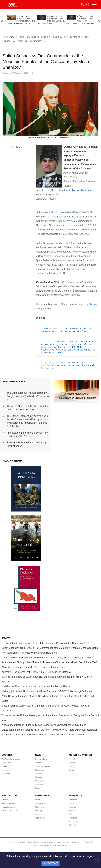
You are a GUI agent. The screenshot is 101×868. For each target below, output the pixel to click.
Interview (9, 37)
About (37, 800)
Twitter (71, 803)
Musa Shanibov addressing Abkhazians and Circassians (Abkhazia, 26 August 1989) (47, 658)
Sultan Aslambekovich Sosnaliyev (54, 212)
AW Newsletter (37, 41)
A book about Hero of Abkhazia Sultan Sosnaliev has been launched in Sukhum (44, 725)
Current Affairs (41, 759)
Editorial (23, 41)
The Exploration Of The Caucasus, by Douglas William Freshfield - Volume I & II (28, 396)
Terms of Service (19, 842)
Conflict (72, 763)
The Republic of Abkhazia (12, 759)
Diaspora (57, 37)
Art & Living (40, 781)
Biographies (6, 774)
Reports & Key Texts (43, 766)
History (72, 766)
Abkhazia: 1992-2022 (10, 811)
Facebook (73, 800)
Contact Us (40, 814)
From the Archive (8, 807)
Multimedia (10, 41)
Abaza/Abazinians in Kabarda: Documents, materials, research (35, 667)
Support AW (40, 818)
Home (9, 842)
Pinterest (72, 825)
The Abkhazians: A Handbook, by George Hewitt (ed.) (30, 653)
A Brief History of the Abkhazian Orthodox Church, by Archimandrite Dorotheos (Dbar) (81, 20)
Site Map (39, 811)
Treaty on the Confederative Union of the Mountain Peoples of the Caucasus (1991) (46, 643)
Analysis (72, 759)
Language (5, 770)
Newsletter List (41, 803)
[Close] (97, 861)
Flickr (71, 814)
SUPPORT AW (51, 863)
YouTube (72, 811)
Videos (59, 842)
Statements (33, 37)
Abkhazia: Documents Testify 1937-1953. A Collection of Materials (37, 672)
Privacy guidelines (33, 842)
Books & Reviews (8, 803)
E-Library (17, 147)
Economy (46, 37)
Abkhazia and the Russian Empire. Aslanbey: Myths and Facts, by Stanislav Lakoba (21, 20)
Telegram (73, 807)
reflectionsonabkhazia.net (80, 190)
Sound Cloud (74, 821)
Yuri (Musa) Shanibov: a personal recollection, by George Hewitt (36, 686)
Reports (20, 37)
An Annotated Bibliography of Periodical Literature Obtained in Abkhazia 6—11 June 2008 (49, 662)
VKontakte (73, 818)
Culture (4, 766)
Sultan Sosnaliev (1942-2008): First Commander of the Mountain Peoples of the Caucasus (50, 648)
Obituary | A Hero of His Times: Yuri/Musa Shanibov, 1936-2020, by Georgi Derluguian (68, 366)
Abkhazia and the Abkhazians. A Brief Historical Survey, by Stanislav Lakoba (51, 20)
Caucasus (75, 37)
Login (82, 5)
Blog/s (71, 770)
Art (66, 37)
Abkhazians (6, 763)
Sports (86, 37)
